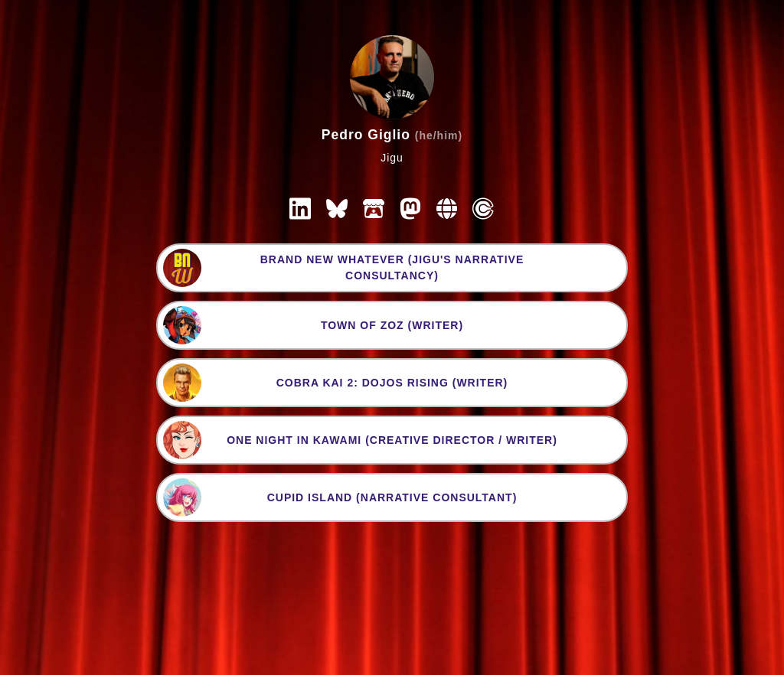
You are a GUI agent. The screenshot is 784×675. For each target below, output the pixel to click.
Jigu (392, 158)
